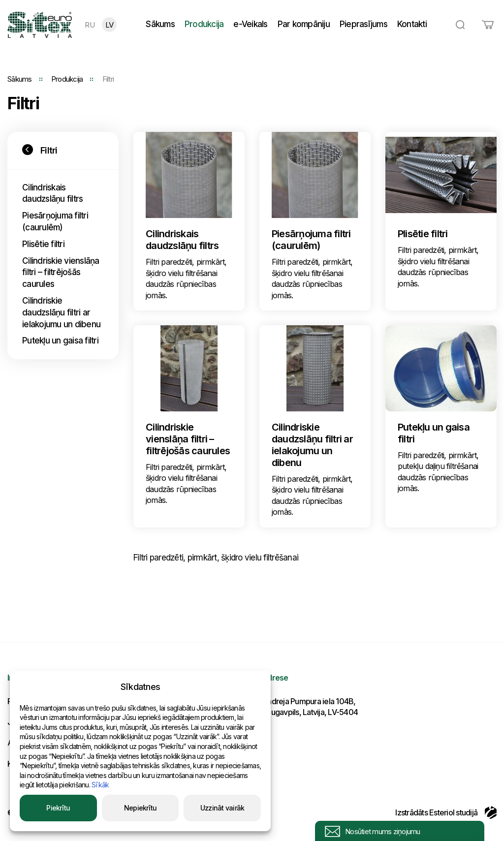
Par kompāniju (304, 24)
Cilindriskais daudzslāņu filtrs (52, 193)
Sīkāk (100, 785)
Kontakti (412, 24)
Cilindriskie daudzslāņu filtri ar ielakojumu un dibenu (61, 312)
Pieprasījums (363, 24)
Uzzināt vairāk (222, 808)
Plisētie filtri (43, 244)
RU (90, 25)
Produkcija (204, 24)
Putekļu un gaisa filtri (60, 341)
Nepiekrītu (141, 808)
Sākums (160, 24)
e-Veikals (250, 24)
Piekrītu (58, 808)
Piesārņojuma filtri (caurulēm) (55, 221)
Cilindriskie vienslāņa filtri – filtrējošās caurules (61, 273)
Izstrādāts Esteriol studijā (446, 812)
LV (110, 25)
